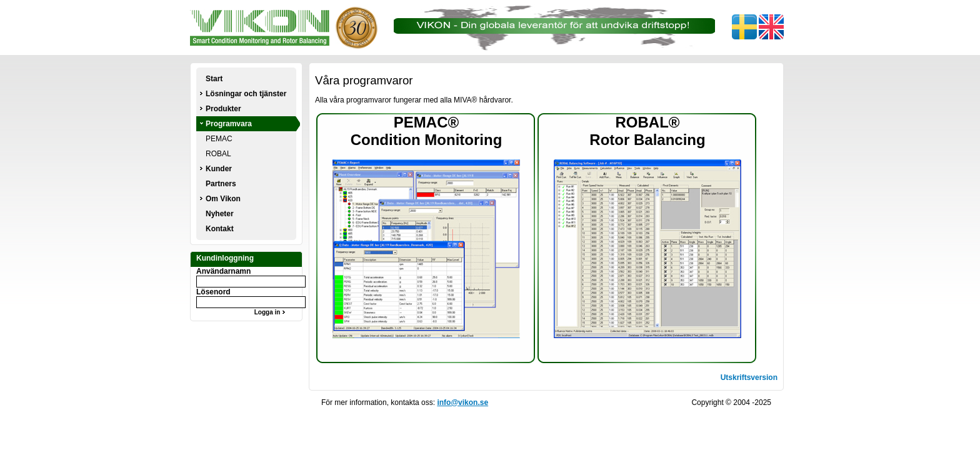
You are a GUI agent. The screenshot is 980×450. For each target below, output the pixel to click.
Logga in (271, 312)
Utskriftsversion (749, 377)
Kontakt (220, 229)
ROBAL (218, 154)
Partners (221, 184)
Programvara (229, 124)
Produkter (223, 109)
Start (214, 79)
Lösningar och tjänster (246, 94)
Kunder (219, 169)
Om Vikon (223, 199)
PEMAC (219, 139)
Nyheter (220, 214)
